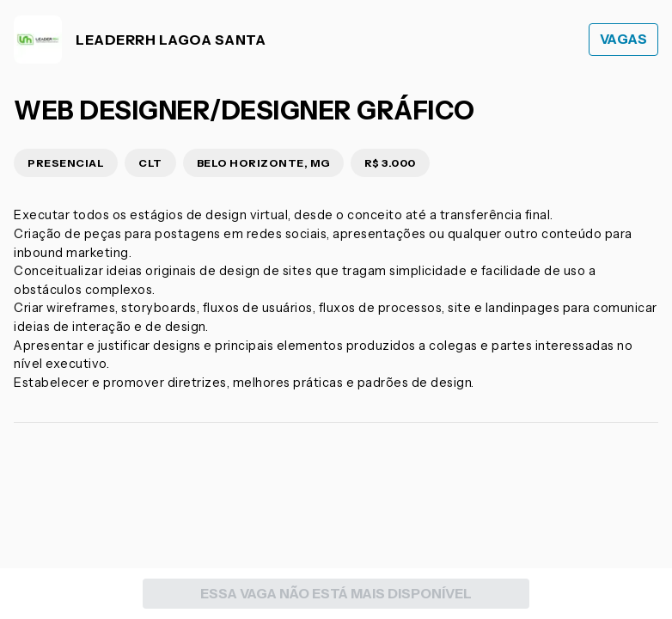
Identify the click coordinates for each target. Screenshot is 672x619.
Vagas (624, 39)
